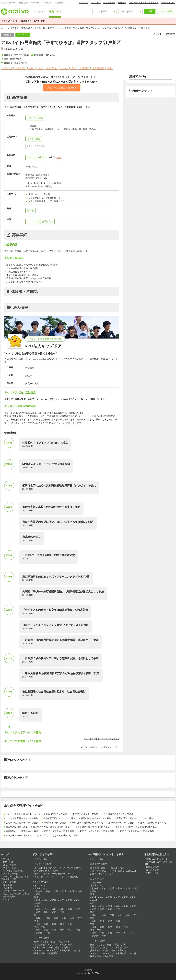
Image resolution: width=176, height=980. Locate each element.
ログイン (7, 899)
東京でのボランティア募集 (85, 814)
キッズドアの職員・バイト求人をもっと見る (100, 747)
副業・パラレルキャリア (102, 874)
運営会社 (7, 885)
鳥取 (46, 924)
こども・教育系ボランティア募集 (22, 818)
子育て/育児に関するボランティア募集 (135, 818)
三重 (62, 912)
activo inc (83, 973)
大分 (70, 930)
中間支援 (66, 950)
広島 (70, 924)
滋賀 (48, 918)
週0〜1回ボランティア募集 (121, 823)
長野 (78, 909)
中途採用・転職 (116, 868)
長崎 (54, 930)
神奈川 (39, 903)
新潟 (38, 909)
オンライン (40, 886)
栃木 (46, 900)
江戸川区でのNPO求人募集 (19, 836)
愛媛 (110, 921)
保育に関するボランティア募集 (96, 818)
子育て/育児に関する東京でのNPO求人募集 (136, 827)
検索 (150, 11)
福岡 (38, 930)
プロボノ (62, 877)
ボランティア (39, 12)
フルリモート (97, 883)
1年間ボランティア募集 (55, 823)
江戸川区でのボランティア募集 (118, 814)
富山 (46, 909)
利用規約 (7, 888)
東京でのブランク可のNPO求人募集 (97, 831)
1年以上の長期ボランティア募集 (87, 823)
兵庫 (72, 918)
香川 (102, 921)
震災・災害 (64, 942)
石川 (54, 909)
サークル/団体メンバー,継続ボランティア (54, 874)
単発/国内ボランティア (45, 868)
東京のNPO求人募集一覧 (33, 28)
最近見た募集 (109, 3)
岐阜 (38, 912)
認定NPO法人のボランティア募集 (22, 823)
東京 (29, 157)
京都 (56, 918)
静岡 (46, 912)
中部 (36, 906)
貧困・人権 (40, 948)
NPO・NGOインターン (71, 868)
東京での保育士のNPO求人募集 (59, 831)
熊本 (62, 930)
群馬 (54, 900)
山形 (80, 891)
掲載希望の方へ (168, 3)
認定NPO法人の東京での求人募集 (22, 831)
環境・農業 (67, 945)
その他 (77, 950)
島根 (54, 924)
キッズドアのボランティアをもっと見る (102, 739)
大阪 (64, 918)
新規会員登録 (10, 897)
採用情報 (88, 970)
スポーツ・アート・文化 (46, 950)
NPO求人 (14, 28)
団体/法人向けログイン (157, 859)
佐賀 (46, 930)
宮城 (64, 891)
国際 (36, 942)
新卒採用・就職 (98, 868)
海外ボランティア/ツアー (46, 871)
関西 (36, 915)
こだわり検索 (165, 11)
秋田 (72, 891)
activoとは (83, 3)
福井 (62, 909)
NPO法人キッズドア (17, 49)
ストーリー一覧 (11, 874)
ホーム (4, 28)
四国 (92, 918)
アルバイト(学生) (98, 871)
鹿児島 (39, 933)
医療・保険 (40, 953)
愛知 (54, 912)
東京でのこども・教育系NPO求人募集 (51, 827)
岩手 (56, 891)
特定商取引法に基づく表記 (16, 894)
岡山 (62, 924)
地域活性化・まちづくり (46, 945)
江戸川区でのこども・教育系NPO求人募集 (58, 836)
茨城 (38, 900)
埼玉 (62, 900)
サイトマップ (10, 868)
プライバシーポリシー (14, 891)
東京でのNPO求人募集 (17, 827)
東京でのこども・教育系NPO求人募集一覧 (68, 28)
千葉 (70, 900)
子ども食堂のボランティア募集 (52, 814)
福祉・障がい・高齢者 (59, 948)
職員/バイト (55, 12)
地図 (59, 157)
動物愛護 (53, 953)
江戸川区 (40, 157)
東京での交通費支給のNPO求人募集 (137, 831)
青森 (48, 891)
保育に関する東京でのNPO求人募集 (93, 827)
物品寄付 (74, 877)
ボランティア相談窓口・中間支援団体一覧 (15, 878)
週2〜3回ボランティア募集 (153, 823)
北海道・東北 (41, 888)
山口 (38, 924)
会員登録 (122, 3)
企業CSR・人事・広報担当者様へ (144, 3)
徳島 (94, 921)
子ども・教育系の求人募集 (19, 814)
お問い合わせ (10, 882)
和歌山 (39, 918)
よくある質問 (10, 865)
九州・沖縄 (40, 927)
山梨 (70, 909)
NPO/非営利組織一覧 (13, 871)
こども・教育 (49, 942)
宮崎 (78, 930)
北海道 (39, 891)
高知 (118, 921)
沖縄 (48, 933)
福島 (38, 894)
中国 (36, 921)
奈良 (80, 918)
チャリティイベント (44, 877)
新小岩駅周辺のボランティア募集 (59, 818)
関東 (36, 897)
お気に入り (96, 3)
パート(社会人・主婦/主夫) (123, 871)
